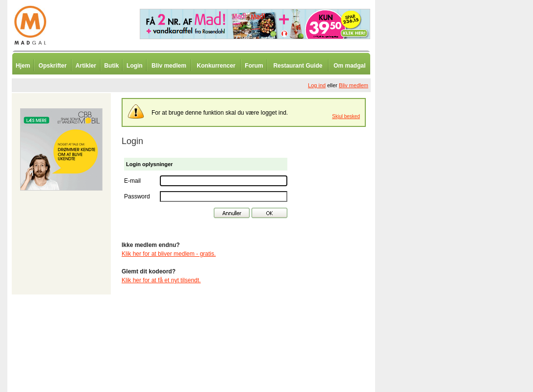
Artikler (86, 66)
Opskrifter (53, 66)
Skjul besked (346, 116)
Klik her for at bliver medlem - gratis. (169, 254)
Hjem (23, 66)
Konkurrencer (216, 66)
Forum (254, 66)
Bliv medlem (169, 66)
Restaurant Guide (298, 66)
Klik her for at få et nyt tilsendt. (161, 280)
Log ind (317, 85)
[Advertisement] (427, 243)
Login (135, 66)
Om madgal (349, 66)
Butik (111, 66)
